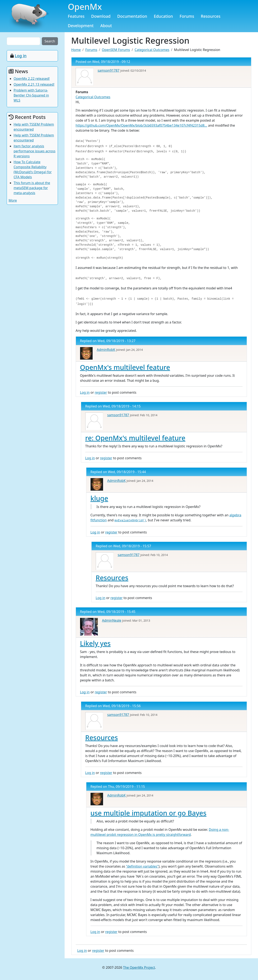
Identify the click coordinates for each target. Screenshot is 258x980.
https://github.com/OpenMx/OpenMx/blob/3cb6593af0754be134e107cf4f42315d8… (141, 125)
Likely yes (95, 643)
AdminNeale (112, 620)
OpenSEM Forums (116, 50)
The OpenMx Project (139, 967)
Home (76, 50)
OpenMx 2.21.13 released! (34, 84)
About (106, 26)
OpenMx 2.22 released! (32, 79)
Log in (85, 392)
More (13, 200)
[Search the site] (23, 41)
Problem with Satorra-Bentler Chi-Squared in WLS (31, 95)
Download (101, 16)
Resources (211, 16)
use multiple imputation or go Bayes (149, 813)
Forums (187, 16)
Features (76, 16)
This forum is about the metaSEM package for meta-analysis (32, 188)
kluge (99, 498)
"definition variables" (142, 866)
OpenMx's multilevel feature (125, 367)
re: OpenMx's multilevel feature (135, 438)
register (101, 392)
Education (163, 16)
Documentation (132, 16)
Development (81, 26)
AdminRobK (106, 350)
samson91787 (109, 70)
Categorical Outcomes (152, 50)
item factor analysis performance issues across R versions (34, 151)
